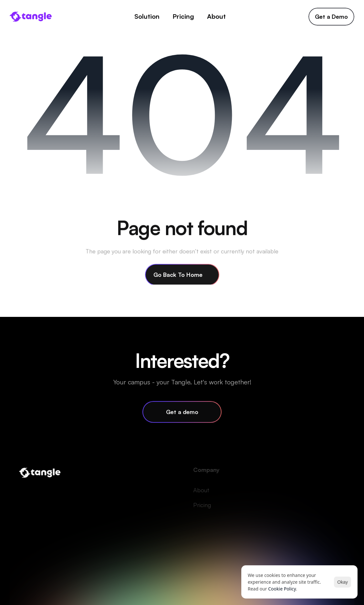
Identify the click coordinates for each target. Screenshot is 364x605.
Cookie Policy (282, 589)
